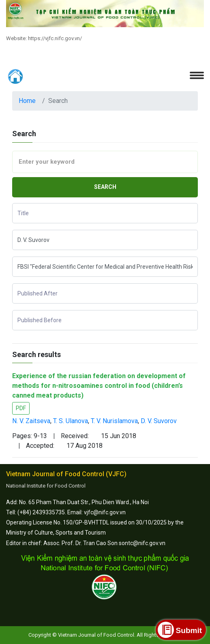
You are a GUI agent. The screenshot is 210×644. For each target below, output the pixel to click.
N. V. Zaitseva (31, 421)
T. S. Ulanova (71, 421)
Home (27, 101)
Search (105, 187)
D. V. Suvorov (159, 421)
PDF (21, 408)
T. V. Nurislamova (114, 421)
